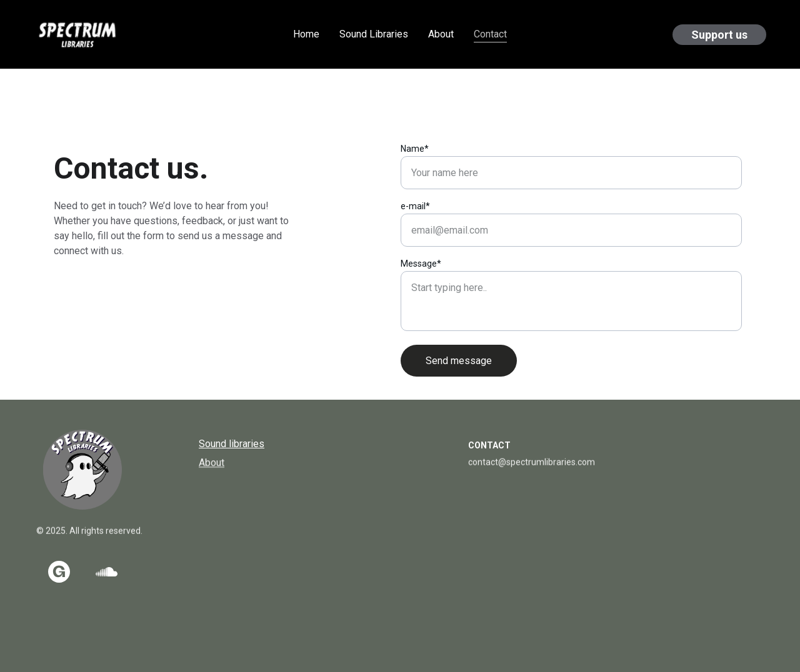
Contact (490, 34)
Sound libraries (232, 444)
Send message (459, 361)
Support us (719, 35)
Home (306, 34)
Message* (421, 264)
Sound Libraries (374, 34)
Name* (415, 149)
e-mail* (415, 206)
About (441, 34)
